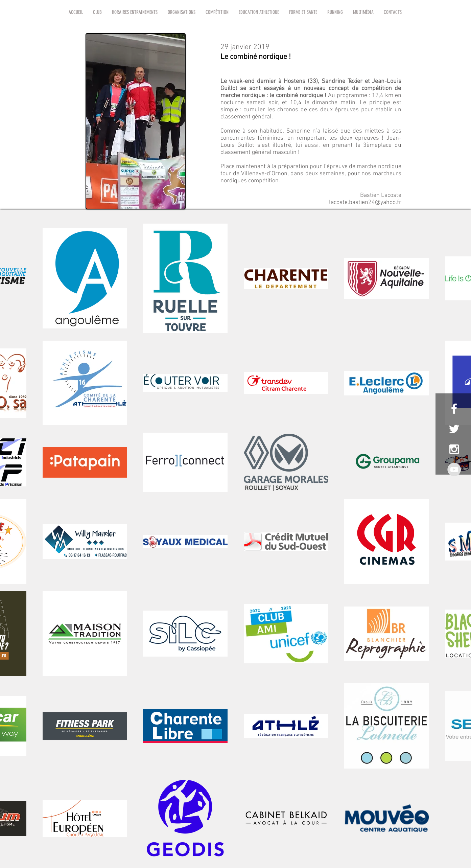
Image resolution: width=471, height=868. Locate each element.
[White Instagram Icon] (454, 449)
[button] (97, 12)
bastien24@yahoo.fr (375, 202)
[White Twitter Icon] (454, 429)
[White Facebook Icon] (454, 409)
